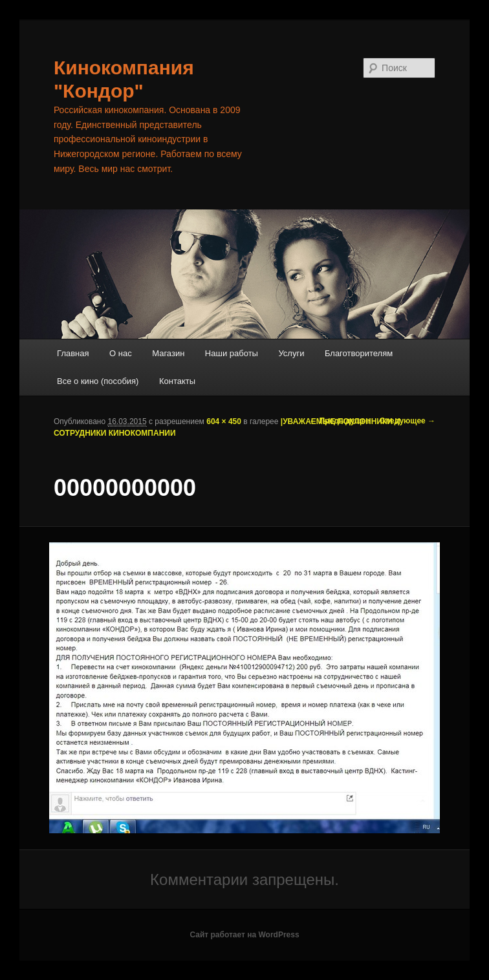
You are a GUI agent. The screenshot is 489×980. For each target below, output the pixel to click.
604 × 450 (224, 421)
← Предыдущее (340, 421)
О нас (121, 353)
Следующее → (407, 421)
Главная (73, 353)
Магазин (168, 353)
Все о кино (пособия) (98, 381)
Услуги (291, 353)
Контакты (177, 381)
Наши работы (232, 353)
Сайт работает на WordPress (244, 935)
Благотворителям (359, 353)
